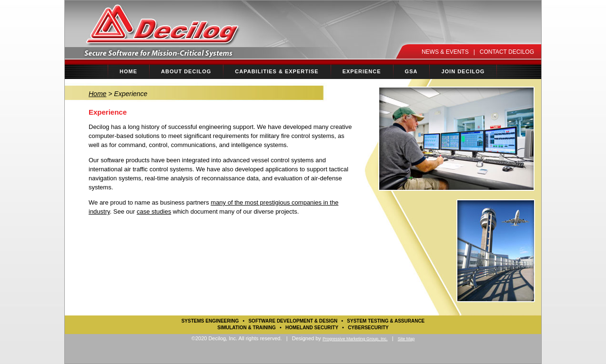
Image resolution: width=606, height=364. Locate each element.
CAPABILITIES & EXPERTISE (275, 69)
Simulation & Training (247, 328)
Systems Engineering (210, 321)
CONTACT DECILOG (507, 52)
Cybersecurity (368, 328)
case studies (154, 212)
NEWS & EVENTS (445, 52)
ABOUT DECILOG (184, 69)
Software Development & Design (293, 321)
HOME (128, 71)
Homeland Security (312, 328)
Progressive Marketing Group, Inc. (355, 339)
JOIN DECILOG (463, 71)
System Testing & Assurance (386, 321)
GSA (411, 71)
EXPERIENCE (360, 69)
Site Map (406, 339)
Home (97, 94)
